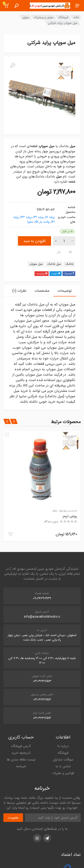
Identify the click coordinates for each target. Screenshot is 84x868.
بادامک (69, 264)
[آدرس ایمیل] (53, 818)
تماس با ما (63, 766)
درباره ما (63, 746)
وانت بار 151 (42, 222)
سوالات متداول (63, 760)
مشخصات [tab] (42, 291)
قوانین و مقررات (63, 773)
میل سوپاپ (36, 264)
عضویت (13, 818)
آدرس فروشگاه (21, 746)
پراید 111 (50, 217)
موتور (26, 17)
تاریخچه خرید (21, 753)
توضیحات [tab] (65, 291)
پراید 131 (38, 217)
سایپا (30, 222)
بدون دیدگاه (51, 521)
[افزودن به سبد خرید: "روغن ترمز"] (10, 534)
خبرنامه (21, 766)
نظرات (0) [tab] (19, 291)
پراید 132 (26, 217)
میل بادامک (54, 264)
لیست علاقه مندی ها (21, 760)
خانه (76, 17)
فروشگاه (63, 17)
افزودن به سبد (34, 241)
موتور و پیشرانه (44, 17)
